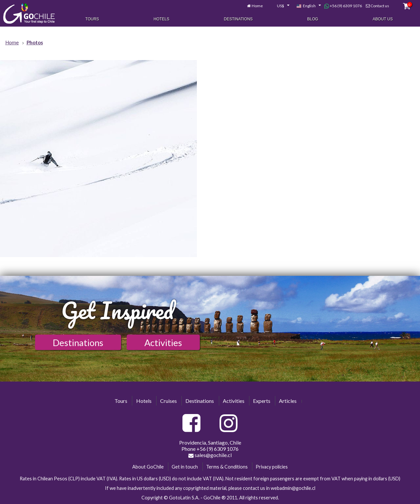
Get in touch (185, 467)
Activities (163, 343)
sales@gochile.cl (210, 455)
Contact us (380, 6)
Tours (92, 19)
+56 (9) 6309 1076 (343, 6)
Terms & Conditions (227, 467)
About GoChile (148, 467)
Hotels (161, 19)
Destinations (238, 19)
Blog (313, 19)
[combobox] (280, 6)
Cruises (168, 401)
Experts (262, 401)
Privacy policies (272, 467)
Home (257, 6)
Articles (288, 401)
